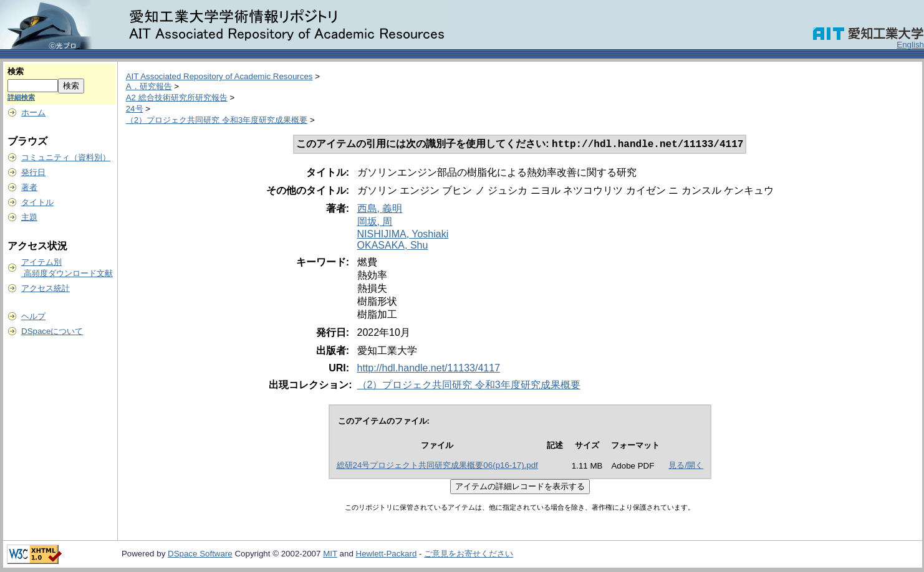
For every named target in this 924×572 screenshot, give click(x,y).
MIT (330, 555)
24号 (135, 109)
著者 (29, 187)
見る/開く (686, 466)
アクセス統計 (46, 288)
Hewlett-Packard (387, 555)
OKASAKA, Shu (393, 246)
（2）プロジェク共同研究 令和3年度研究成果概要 (217, 120)
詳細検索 (21, 97)
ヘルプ (33, 316)
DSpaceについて (52, 331)
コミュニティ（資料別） (66, 157)
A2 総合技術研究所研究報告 (177, 98)
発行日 (33, 172)
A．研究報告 (149, 86)
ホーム (33, 112)
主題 (29, 217)
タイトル (37, 202)
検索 (16, 71)
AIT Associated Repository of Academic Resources (219, 76)
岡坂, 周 (375, 223)
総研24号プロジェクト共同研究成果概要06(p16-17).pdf (437, 466)
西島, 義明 (380, 210)
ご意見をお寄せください (469, 555)
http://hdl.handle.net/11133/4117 (429, 369)
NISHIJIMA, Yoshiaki (403, 235)
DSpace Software (200, 555)
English (910, 45)
